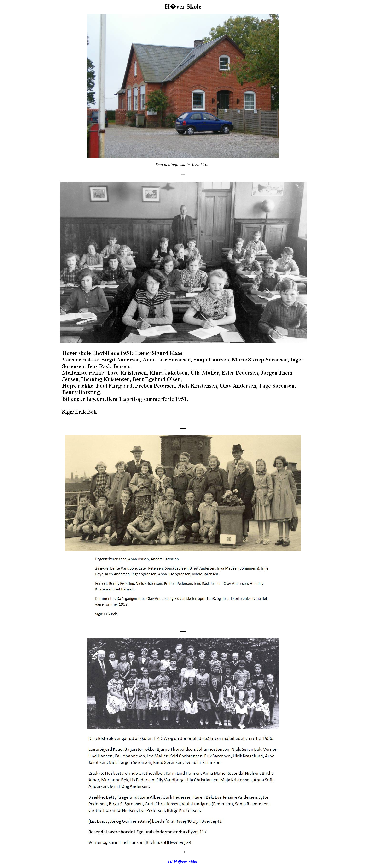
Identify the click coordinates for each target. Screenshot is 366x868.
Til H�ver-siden (183, 861)
